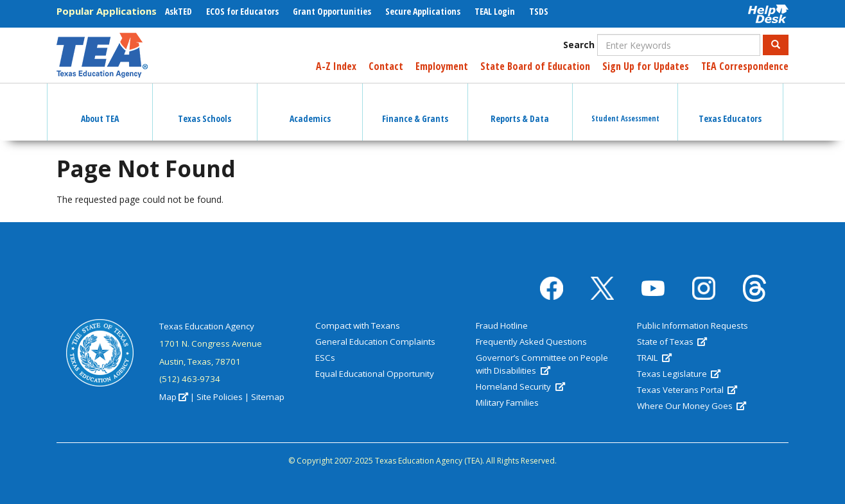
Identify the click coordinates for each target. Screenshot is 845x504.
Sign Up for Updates (646, 66)
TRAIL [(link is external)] (654, 358)
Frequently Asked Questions (531, 342)
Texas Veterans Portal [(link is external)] (687, 390)
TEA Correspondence (745, 66)
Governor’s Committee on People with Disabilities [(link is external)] (542, 364)
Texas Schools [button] (205, 107)
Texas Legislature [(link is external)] (679, 374)
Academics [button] (310, 107)
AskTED (179, 11)
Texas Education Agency (207, 326)
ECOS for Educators (242, 11)
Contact (386, 66)
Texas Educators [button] (730, 107)
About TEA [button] (100, 107)
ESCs (325, 358)
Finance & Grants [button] (415, 107)
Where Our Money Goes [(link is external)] (692, 406)
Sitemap (268, 397)
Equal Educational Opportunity (375, 374)
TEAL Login (495, 11)
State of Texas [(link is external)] (672, 342)
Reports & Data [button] (520, 107)
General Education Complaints (375, 342)
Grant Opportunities (332, 11)
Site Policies (220, 397)
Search (579, 45)
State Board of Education (535, 66)
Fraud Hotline (502, 326)
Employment (442, 66)
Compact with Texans (358, 326)
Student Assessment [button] (625, 107)
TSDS (539, 11)
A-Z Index (336, 66)
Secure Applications (423, 11)
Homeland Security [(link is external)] (520, 387)
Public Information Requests (693, 326)
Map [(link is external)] (174, 397)
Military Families (507, 403)
